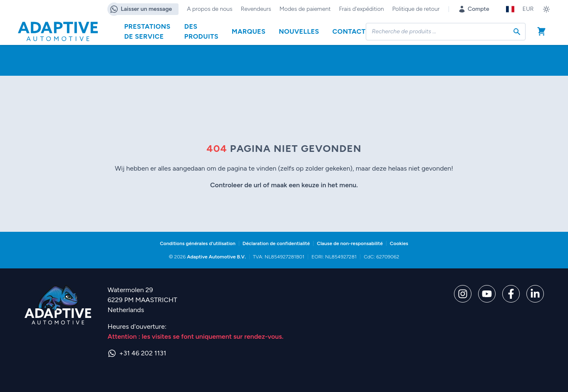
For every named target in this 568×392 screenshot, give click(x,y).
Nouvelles (299, 31)
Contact (349, 31)
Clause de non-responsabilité (350, 243)
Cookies (399, 243)
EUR (528, 9)
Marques (249, 31)
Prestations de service (148, 31)
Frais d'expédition (362, 9)
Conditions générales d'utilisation (198, 243)
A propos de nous (210, 9)
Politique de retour (416, 9)
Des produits (201, 31)
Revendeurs (256, 9)
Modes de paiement (305, 9)
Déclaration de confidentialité (276, 243)
